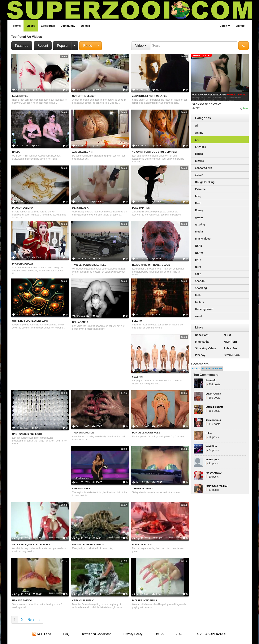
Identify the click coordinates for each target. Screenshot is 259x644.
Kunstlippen (20, 96)
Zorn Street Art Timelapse (150, 96)
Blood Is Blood (142, 545)
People (196, 369)
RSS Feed (42, 634)
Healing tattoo (22, 600)
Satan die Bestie (214, 407)
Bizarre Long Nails (145, 600)
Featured (22, 46)
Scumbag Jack (213, 420)
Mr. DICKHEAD (214, 473)
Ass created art (83, 152)
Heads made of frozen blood (151, 265)
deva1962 (211, 381)
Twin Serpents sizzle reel (89, 265)
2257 (179, 634)
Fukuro (137, 321)
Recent (43, 46)
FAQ (66, 634)
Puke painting (141, 208)
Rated (88, 46)
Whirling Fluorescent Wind (30, 321)
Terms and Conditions (96, 634)
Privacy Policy (133, 634)
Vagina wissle (81, 489)
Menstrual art (82, 208)
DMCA (159, 634)
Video (141, 46)
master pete (212, 460)
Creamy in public (83, 600)
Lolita (209, 433)
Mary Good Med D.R (217, 486)
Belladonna (80, 322)
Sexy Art (138, 377)
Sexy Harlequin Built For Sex (31, 545)
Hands (16, 152)
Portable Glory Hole (146, 433)
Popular (63, 46)
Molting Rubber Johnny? (88, 545)
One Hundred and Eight (27, 434)
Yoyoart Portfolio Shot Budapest (155, 152)
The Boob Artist (143, 489)
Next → (34, 620)
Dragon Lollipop (23, 208)
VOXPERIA (211, 446)
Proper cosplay (23, 264)
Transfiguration (83, 433)
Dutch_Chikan (213, 394)
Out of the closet (84, 96)
